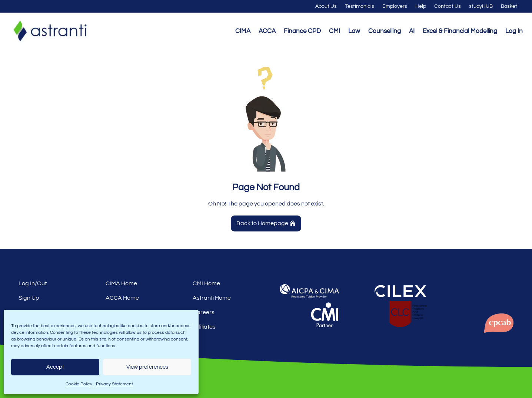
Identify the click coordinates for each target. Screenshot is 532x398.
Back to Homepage (262, 223)
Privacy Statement (114, 384)
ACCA (267, 31)
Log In (514, 31)
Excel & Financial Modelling (460, 31)
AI (412, 31)
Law (354, 31)
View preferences (147, 367)
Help (421, 6)
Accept (55, 367)
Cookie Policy (79, 384)
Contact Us (448, 6)
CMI (335, 31)
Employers (395, 6)
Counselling (385, 31)
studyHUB (481, 6)
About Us (326, 6)
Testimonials (360, 6)
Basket (509, 6)
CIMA (243, 31)
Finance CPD (302, 31)
